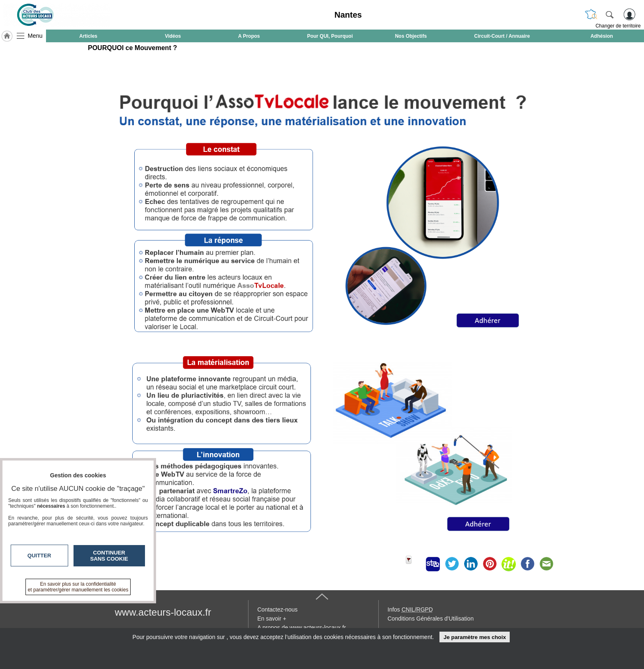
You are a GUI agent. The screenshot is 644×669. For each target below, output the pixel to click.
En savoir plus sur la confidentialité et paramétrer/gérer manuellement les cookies (78, 587)
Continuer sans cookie (109, 556)
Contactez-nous (278, 609)
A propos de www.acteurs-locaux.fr (302, 628)
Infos (410, 609)
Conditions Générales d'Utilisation (431, 619)
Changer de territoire (618, 26)
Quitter (39, 556)
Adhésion (602, 36)
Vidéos (173, 36)
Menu (35, 36)
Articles (88, 36)
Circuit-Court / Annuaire (502, 36)
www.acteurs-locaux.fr (163, 612)
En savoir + (272, 619)
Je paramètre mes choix (475, 637)
